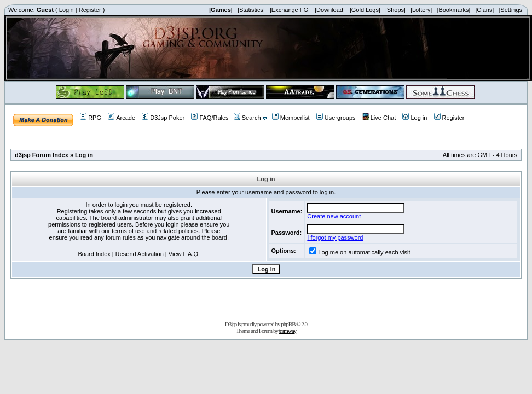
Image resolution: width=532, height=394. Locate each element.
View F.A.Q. (184, 254)
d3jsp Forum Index (42, 155)
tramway (288, 331)
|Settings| (511, 10)
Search (247, 118)
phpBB (288, 324)
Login (66, 10)
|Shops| (395, 10)
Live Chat (379, 118)
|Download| (330, 10)
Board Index (94, 254)
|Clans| (484, 10)
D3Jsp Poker (163, 118)
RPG (91, 118)
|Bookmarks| (454, 10)
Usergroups (336, 118)
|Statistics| (251, 10)
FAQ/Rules (210, 118)
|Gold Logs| (365, 10)
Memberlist (291, 118)
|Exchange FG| (290, 10)
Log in (415, 118)
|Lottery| (421, 10)
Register (90, 10)
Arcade (122, 118)
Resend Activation (140, 254)
